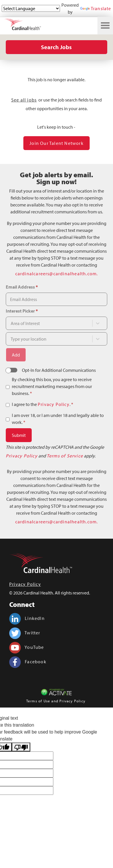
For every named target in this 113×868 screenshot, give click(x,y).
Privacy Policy (54, 404)
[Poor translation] (21, 747)
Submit (19, 435)
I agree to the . (43, 404)
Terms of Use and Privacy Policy (56, 701)
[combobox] (51, 323)
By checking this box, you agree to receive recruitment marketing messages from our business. (52, 386)
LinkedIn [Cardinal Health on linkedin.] (27, 618)
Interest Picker (22, 311)
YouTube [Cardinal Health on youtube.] (27, 647)
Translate (96, 8)
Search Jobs (56, 47)
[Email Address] (56, 299)
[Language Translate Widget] (31, 8)
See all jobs (24, 100)
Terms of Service (65, 456)
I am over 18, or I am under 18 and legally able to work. (58, 419)
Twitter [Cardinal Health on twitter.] (25, 633)
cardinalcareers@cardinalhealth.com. (57, 274)
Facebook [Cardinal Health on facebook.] (28, 662)
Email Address (22, 287)
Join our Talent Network (56, 143)
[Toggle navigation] (105, 26)
